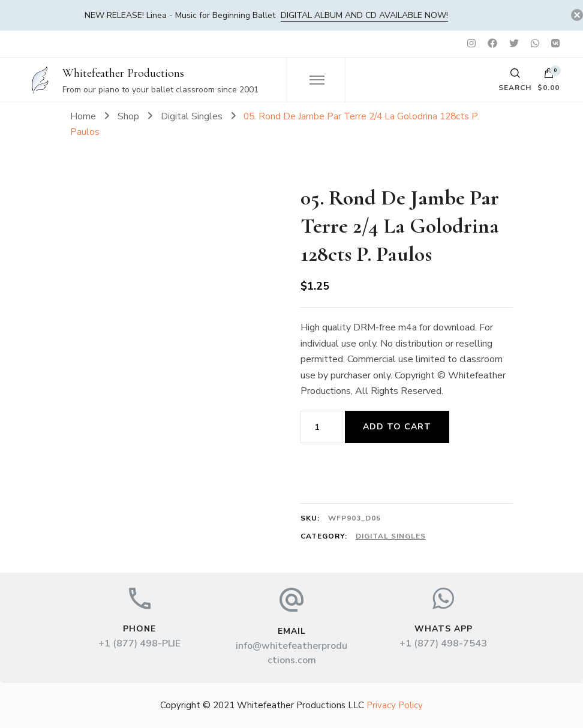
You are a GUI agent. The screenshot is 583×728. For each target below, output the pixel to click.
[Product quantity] (321, 427)
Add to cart (397, 427)
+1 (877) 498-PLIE (139, 643)
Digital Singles (391, 536)
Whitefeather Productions (123, 73)
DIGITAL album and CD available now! (364, 15)
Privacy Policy (395, 705)
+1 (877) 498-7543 (443, 643)
